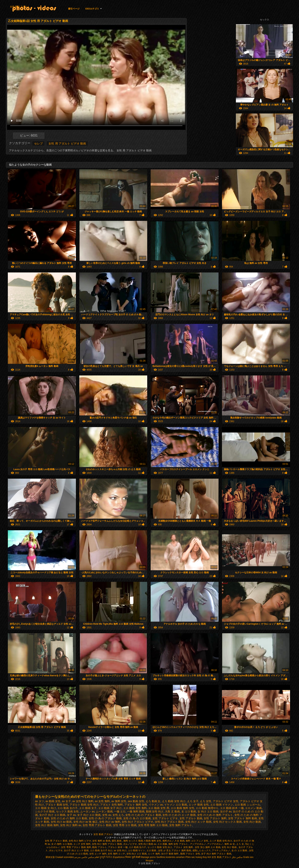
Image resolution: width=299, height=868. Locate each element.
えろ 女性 (206, 801)
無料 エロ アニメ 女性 (197, 841)
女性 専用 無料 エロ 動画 (153, 825)
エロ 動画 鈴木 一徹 (232, 808)
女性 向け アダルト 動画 (169, 822)
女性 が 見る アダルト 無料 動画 (175, 850)
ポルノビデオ (130, 844)
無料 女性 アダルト (178, 844)
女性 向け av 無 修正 (85, 822)
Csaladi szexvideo (65, 857)
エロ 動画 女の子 (68, 808)
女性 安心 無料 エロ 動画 (208, 847)
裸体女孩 (50, 857)
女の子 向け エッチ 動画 (76, 850)
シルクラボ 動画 (45, 811)
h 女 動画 (180, 841)
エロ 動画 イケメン (222, 805)
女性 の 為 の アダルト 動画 (105, 818)
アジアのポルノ (198, 844)
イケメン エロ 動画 (176, 805)
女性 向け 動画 (252, 822)
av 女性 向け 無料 (83, 801)
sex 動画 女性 (136, 801)
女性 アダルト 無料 (215, 818)
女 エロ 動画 (189, 811)
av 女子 (66, 801)
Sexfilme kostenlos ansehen (171, 857)
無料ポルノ (168, 841)
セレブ (38, 143)
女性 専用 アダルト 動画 (97, 825)
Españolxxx (119, 857)
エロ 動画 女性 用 (159, 808)
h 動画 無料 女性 (153, 841)
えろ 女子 (193, 801)
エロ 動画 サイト (137, 850)
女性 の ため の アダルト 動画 (143, 815)
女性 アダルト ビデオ (165, 818)
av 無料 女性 (119, 801)
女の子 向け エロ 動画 (52, 815)
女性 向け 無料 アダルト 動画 (107, 844)
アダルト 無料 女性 (136, 805)
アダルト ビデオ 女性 (226, 801)
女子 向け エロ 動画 (89, 815)
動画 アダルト (99, 847)
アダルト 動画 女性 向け (84, 805)
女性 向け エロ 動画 (137, 854)
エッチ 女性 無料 (82, 844)
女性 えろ (118, 815)
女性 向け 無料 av (70, 825)
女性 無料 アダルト (181, 825)
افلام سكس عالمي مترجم (87, 857)
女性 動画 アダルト (20, 7)
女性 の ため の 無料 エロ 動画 (69, 818)
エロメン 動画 (253, 808)
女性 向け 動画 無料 (47, 825)
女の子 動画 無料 (170, 854)
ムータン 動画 (104, 811)
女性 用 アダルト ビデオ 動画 (67, 143)
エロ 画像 (162, 844)
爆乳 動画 (117, 841)
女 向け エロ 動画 (208, 811)
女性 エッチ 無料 (98, 854)
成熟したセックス (202, 850)
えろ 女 (240, 844)
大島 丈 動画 (172, 811)
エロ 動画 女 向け (46, 808)
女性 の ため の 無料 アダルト (215, 815)
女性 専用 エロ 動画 (125, 825)
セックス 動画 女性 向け (160, 847)
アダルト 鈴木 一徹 (118, 847)
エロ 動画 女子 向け (110, 808)
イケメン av (156, 805)
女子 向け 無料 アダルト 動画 (216, 854)
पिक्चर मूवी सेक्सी (133, 857)
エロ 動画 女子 (88, 808)
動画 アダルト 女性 (190, 854)
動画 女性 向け (155, 811)
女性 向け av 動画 (61, 822)
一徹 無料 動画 (136, 811)
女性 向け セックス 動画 (227, 822)
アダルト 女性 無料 (112, 805)
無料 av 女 (230, 844)
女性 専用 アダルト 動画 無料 (76, 847)
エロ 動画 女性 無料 (135, 808)
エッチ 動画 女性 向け (221, 841)
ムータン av (87, 811)
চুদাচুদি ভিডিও (106, 857)
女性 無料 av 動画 (101, 841)
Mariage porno (148, 857)
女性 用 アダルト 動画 (56, 841)
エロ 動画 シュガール (247, 805)
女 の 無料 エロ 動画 (62, 844)
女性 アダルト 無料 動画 (243, 818)
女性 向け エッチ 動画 (198, 822)
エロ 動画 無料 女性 (182, 808)
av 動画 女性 (53, 801)
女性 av (107, 815)
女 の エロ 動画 (240, 850)
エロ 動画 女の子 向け (101, 850)
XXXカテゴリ (92, 9)
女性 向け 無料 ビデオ (80, 841)
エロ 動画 (152, 850)
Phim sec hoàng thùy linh (198, 857)
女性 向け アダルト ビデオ (137, 822)
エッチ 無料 (154, 854)
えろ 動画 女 (153, 801)
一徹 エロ (120, 811)
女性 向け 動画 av (147, 844)
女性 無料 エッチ (116, 854)
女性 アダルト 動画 (191, 818)
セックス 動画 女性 (68, 811)
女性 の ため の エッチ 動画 (179, 815)
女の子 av (226, 811)
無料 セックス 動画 (133, 841)
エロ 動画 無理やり (207, 808)
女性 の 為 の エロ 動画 (137, 818)
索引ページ (74, 9)
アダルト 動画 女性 (57, 805)
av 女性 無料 (102, 801)
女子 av (71, 815)
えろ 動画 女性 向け (174, 801)
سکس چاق (237, 857)
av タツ (40, 801)
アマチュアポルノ (221, 850)
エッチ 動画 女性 (199, 805)
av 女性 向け (120, 850)
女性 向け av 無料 (110, 822)
